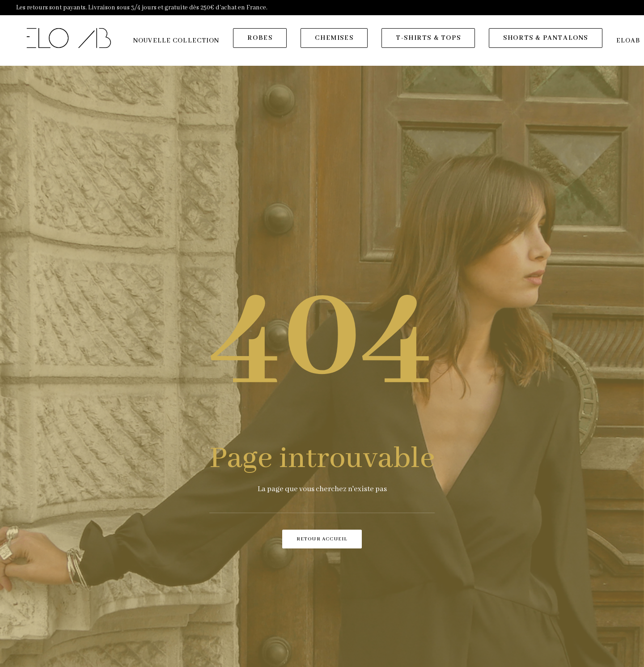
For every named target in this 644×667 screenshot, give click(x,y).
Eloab (248, 574)
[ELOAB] (70, 41)
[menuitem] (178, 43)
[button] (488, 601)
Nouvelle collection (178, 43)
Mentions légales (264, 597)
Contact (250, 585)
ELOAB (301, 655)
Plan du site (256, 620)
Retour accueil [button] (322, 371)
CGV (245, 609)
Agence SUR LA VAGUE (343, 655)
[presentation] (396, 433)
